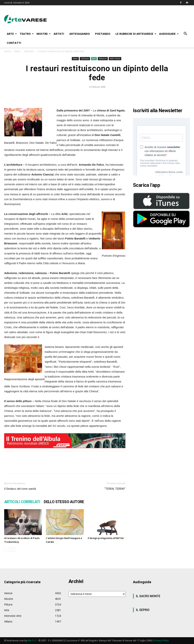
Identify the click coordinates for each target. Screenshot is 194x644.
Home (7, 51)
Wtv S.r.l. (32, 641)
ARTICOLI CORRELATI (22, 502)
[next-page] (13, 549)
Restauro (103, 59)
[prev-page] (7, 549)
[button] (185, 34)
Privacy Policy (161, 641)
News (17, 51)
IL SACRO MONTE (148, 596)
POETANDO (103, 34)
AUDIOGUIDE (169, 34)
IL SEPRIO (143, 610)
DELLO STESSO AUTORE (64, 502)
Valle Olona (115, 59)
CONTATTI (14, 43)
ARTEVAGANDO (80, 34)
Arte (94, 59)
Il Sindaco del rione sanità (20, 489)
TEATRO (27, 34)
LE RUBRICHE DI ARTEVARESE (136, 34)
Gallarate (29, 51)
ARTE (12, 34)
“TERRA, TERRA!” (115, 489)
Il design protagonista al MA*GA (106, 538)
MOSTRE (44, 34)
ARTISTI (59, 34)
